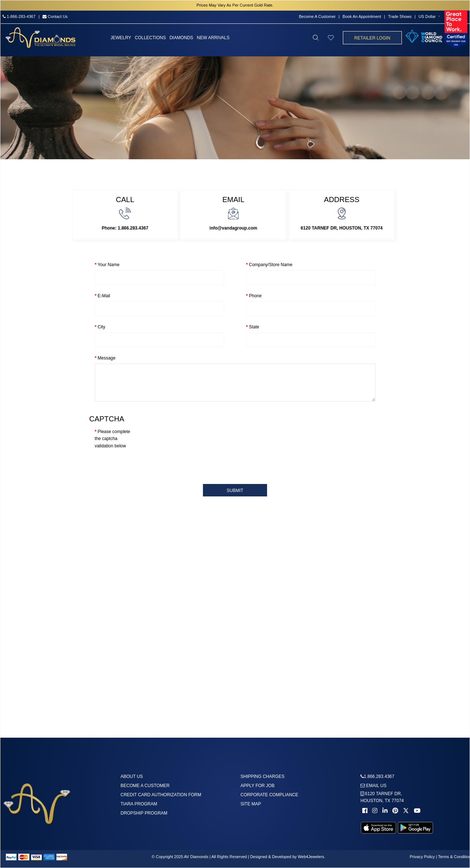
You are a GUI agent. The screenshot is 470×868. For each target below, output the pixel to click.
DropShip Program (144, 813)
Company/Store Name (271, 265)
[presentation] (151, 464)
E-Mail (104, 296)
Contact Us (55, 16)
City (102, 327)
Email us (373, 786)
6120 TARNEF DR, (382, 797)
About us (132, 776)
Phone (256, 296)
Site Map (251, 804)
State (254, 327)
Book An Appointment (362, 16)
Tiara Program (139, 804)
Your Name (109, 265)
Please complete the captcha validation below (113, 439)
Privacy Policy (422, 857)
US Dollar (427, 16)
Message (107, 358)
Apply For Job (258, 786)
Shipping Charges (263, 776)
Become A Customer (317, 16)
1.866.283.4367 (379, 776)
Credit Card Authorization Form (161, 795)
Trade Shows (400, 16)
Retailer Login (372, 38)
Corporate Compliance (270, 795)
